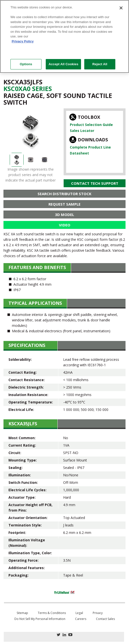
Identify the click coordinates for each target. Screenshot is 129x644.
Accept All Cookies (63, 64)
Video (65, 225)
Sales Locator (82, 131)
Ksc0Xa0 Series (28, 89)
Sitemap (22, 613)
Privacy (98, 613)
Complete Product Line (90, 147)
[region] (64, 36)
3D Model (64, 215)
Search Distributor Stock (64, 194)
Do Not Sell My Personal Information (40, 619)
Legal (79, 613)
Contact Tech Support (95, 183)
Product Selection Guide (91, 125)
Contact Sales (105, 619)
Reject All (100, 64)
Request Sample (64, 204)
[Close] (121, 8)
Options (26, 64)
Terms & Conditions (52, 613)
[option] (31, 131)
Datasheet (79, 153)
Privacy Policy (23, 41)
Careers (81, 619)
